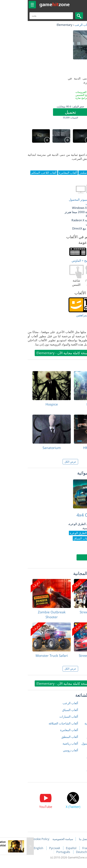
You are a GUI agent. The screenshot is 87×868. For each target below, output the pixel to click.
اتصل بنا (57, 839)
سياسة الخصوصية (36, 839)
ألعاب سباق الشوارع (72, 757)
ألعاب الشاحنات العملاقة (37, 723)
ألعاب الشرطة (76, 730)
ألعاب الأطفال (76, 710)
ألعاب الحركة (77, 716)
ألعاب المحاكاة (76, 750)
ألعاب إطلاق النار (74, 703)
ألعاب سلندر (77, 764)
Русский (28, 848)
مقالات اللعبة (74, 839)
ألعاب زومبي (44, 750)
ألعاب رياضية (43, 743)
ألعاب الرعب (56, 25)
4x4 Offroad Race (67, 515)
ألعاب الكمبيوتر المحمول (69, 743)
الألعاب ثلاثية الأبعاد (73, 777)
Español (45, 848)
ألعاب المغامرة (42, 730)
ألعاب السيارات (42, 716)
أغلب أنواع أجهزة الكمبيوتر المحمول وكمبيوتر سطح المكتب (64, 202)
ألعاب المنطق (43, 737)
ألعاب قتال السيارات (72, 770)
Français (61, 848)
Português (37, 852)
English (12, 848)
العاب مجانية (73, 25)
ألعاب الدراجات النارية (71, 723)
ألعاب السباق (43, 710)
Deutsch (55, 852)
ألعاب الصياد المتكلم (72, 737)
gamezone (28, 4)
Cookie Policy (14, 839)
